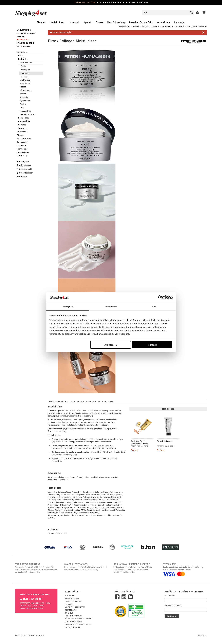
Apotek (87, 23)
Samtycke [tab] (68, 307)
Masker (23, 94)
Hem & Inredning (116, 23)
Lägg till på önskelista (62, 402)
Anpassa (111, 345)
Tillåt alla (152, 345)
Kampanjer (180, 23)
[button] (204, 13)
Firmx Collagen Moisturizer (197, 27)
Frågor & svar (24, 166)
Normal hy (180, 27)
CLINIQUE (22, 156)
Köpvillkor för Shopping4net (79, 619)
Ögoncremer (25, 101)
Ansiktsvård (26, 80)
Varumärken (163, 23)
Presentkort (24, 46)
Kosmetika (24, 118)
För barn (21, 135)
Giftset (23, 87)
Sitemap (41, 636)
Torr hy (24, 77)
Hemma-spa (22, 149)
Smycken (23, 128)
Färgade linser (23, 152)
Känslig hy (25, 70)
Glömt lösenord (73, 602)
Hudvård (155, 27)
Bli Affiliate (71, 610)
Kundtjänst (23, 162)
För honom (22, 132)
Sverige (202, 636)
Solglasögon (22, 142)
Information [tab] (111, 307)
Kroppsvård (24, 121)
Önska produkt (24, 169)
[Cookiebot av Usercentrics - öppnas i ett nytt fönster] (160, 297)
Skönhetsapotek (24, 139)
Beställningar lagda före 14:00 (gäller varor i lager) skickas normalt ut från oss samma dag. (86, 567)
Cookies (69, 613)
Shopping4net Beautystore (78, 625)
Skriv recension (87, 402)
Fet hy (23, 66)
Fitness (99, 23)
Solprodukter (25, 111)
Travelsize (21, 146)
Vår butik (22, 177)
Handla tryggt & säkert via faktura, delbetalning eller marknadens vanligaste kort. (185, 569)
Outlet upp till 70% (85, 3)
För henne (145, 27)
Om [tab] (154, 307)
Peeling (23, 104)
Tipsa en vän (106, 402)
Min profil (70, 596)
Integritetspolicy (74, 616)
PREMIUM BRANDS (26, 33)
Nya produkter (25, 43)
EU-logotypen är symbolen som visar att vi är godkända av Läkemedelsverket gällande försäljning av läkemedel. (136, 568)
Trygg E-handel (73, 627)
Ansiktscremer (167, 27)
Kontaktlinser (57, 23)
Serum (22, 108)
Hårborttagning (26, 90)
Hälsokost (74, 23)
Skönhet (41, 23)
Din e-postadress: (173, 606)
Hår (21, 56)
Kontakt (69, 605)
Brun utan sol (25, 84)
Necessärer (25, 97)
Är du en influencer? (75, 607)
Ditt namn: (170, 596)
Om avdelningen (25, 173)
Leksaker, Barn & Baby (141, 23)
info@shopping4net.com (31, 609)
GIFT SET (21, 37)
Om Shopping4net (73, 622)
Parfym (22, 125)
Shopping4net (124, 27)
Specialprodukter (27, 115)
